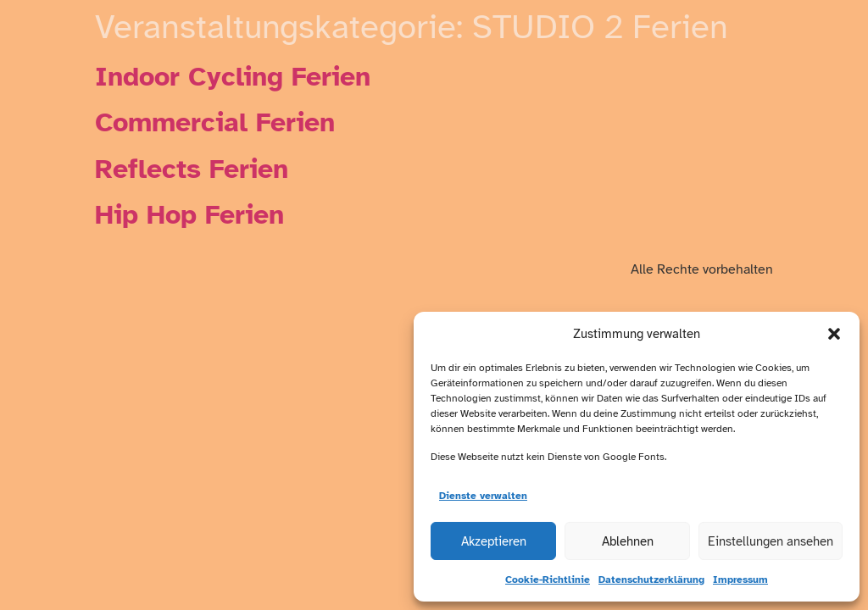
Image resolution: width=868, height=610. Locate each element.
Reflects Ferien (192, 169)
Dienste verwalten (483, 496)
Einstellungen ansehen (771, 541)
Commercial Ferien (215, 122)
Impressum (740, 579)
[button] (834, 334)
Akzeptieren (494, 541)
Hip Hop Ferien (189, 215)
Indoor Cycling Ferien (233, 77)
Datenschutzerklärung (651, 579)
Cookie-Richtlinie (548, 579)
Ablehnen (628, 541)
